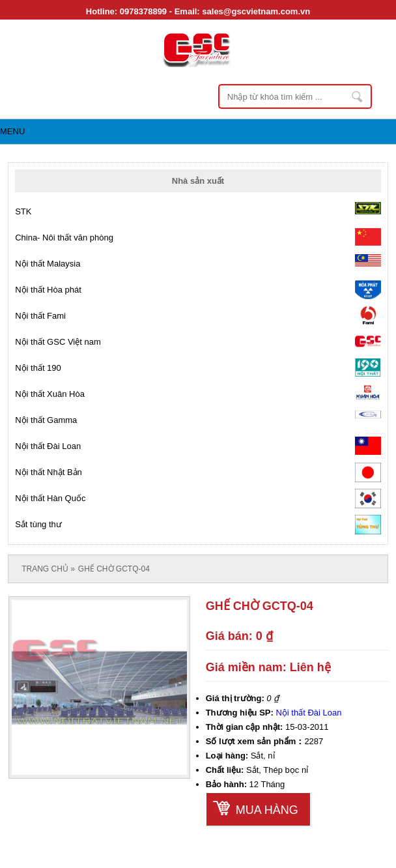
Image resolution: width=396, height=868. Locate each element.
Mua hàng (267, 810)
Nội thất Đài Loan (308, 713)
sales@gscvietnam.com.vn (256, 11)
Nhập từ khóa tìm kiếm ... (358, 96)
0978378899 (143, 11)
